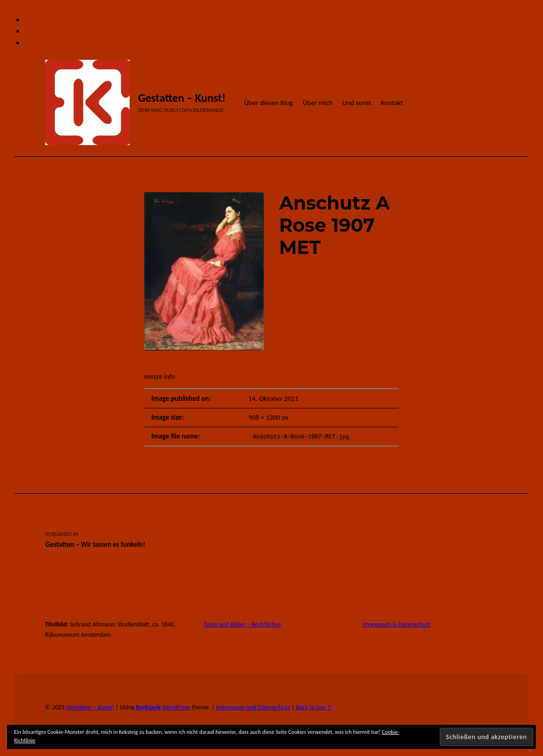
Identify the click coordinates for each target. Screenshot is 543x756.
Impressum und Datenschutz (253, 707)
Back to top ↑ (314, 707)
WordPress (176, 707)
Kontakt (392, 103)
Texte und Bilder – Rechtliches (242, 624)
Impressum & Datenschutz (397, 624)
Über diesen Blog (269, 103)
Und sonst (357, 103)
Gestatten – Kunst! (182, 98)
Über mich (317, 103)
